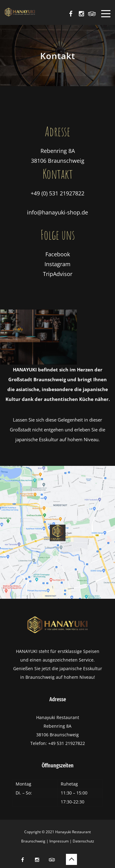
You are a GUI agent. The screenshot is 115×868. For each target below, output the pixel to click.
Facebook (58, 254)
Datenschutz (83, 841)
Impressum (59, 841)
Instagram (57, 264)
